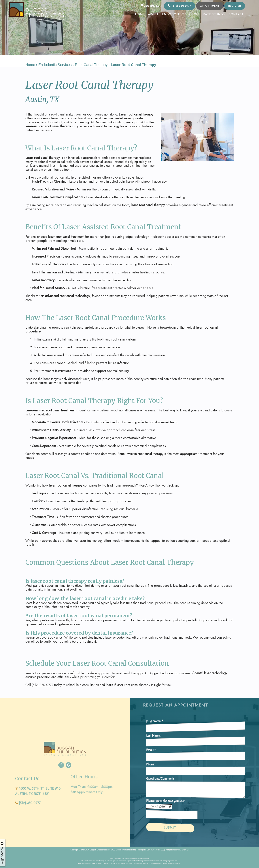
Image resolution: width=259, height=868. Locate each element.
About (153, 14)
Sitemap (185, 850)
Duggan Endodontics (98, 850)
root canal (58, 114)
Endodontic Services (181, 14)
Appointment (210, 6)
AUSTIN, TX (150, 6)
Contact (236, 14)
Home (140, 14)
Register (235, 6)
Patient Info (214, 14)
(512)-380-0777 (180, 6)
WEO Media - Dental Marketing (124, 850)
